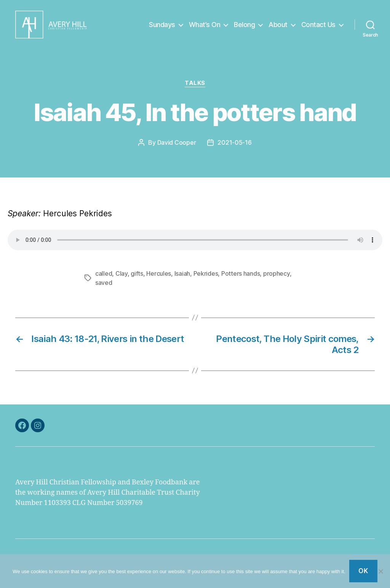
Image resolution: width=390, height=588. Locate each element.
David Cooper (177, 149)
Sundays (162, 28)
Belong (244, 28)
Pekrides (206, 280)
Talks (195, 89)
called (104, 280)
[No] (380, 571)
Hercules (159, 280)
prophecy (277, 280)
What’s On (205, 28)
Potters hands (241, 280)
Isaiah (182, 280)
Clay (121, 280)
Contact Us (318, 28)
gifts (137, 280)
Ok (363, 571)
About (278, 28)
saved (104, 289)
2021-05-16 (234, 149)
